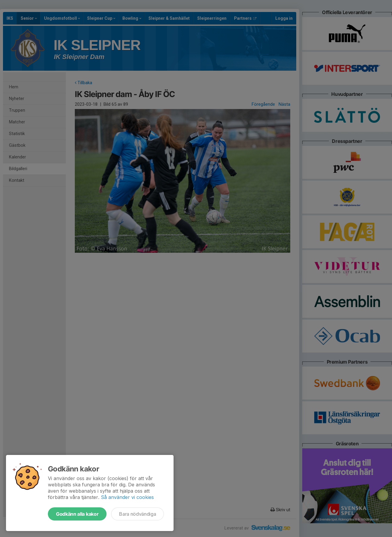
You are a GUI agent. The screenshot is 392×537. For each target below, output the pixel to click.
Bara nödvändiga (137, 514)
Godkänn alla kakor (77, 514)
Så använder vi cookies (127, 497)
